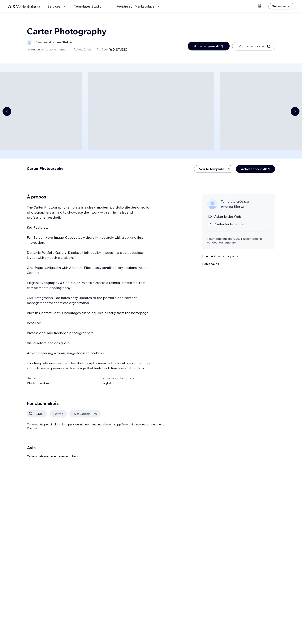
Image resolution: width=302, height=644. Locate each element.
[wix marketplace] (24, 6)
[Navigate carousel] (7, 111)
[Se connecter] (281, 6)
